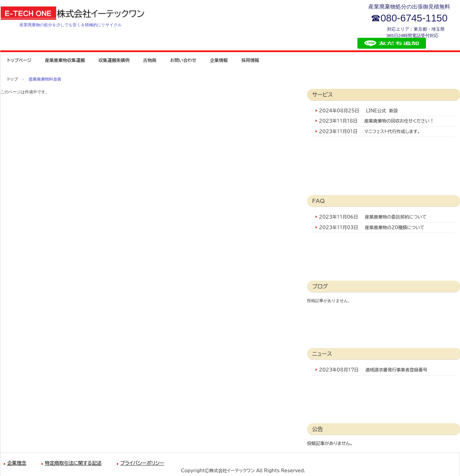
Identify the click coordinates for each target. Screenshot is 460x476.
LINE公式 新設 (382, 111)
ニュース (322, 354)
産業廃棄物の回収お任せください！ (399, 121)
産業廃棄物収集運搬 (65, 60)
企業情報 (219, 60)
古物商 (150, 60)
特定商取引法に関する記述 (73, 463)
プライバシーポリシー (142, 463)
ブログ (320, 286)
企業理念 (17, 463)
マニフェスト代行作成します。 (392, 132)
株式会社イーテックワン (80, 13)
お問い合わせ (183, 60)
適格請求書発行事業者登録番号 (396, 370)
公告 (318, 429)
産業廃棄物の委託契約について (396, 217)
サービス (323, 95)
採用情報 (250, 60)
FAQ (318, 201)
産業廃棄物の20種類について (395, 228)
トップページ (19, 60)
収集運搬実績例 (114, 60)
